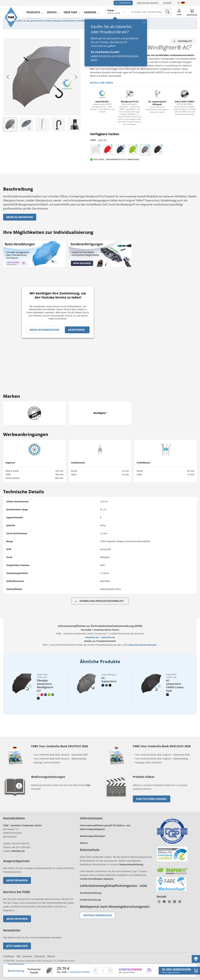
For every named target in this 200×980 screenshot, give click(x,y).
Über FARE (71, 11)
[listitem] (10, 124)
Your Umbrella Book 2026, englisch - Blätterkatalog (162, 759)
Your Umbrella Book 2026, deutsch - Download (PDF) (61, 755)
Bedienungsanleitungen (92, 836)
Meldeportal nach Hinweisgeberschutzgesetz (115, 907)
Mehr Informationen (44, 330)
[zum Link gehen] (116, 798)
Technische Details (34, 971)
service (53, 11)
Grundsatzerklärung (91, 893)
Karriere (91, 11)
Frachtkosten (9, 956)
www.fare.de (108, 637)
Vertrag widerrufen (97, 915)
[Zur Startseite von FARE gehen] (11, 27)
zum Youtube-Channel (152, 799)
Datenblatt (182, 41)
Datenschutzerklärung (131, 864)
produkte (34, 11)
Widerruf (51, 956)
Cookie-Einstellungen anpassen (97, 879)
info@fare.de (92, 637)
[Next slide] (76, 77)
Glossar (84, 843)
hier (88, 785)
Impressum (27, 956)
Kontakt (167, 3)
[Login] (180, 12)
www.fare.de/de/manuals (142, 645)
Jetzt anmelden (17, 946)
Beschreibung (16, 971)
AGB (18, 956)
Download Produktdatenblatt (99, 601)
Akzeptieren (76, 330)
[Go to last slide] (8, 77)
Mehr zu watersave (20, 217)
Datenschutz (40, 956)
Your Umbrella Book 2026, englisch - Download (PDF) (162, 755)
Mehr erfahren (17, 880)
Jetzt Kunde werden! (148, 3)
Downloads (123, 3)
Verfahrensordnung (90, 900)
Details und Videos (102, 83)
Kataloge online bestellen (47, 762)
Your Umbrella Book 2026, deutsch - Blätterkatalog (60, 759)
